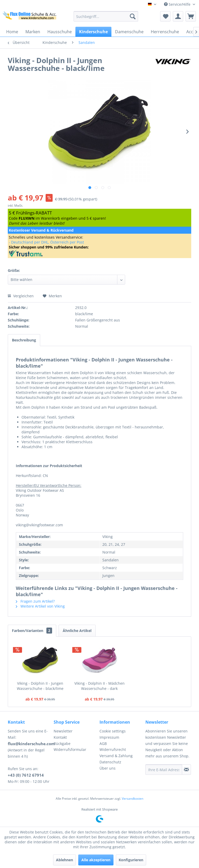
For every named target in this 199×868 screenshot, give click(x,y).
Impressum (109, 737)
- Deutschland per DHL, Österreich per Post (46, 242)
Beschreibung (24, 340)
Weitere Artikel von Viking (40, 606)
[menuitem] (106, 16)
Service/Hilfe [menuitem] (178, 4)
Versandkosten (133, 799)
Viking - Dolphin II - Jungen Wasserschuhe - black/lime (40, 686)
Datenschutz (110, 762)
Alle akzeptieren (96, 860)
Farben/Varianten (32, 631)
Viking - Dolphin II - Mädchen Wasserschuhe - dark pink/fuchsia (99, 686)
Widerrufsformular (70, 749)
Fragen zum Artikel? (35, 601)
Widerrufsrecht (113, 749)
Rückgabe (62, 743)
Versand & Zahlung (116, 756)
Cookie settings (113, 731)
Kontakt (60, 737)
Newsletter (63, 731)
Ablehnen (65, 860)
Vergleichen (21, 296)
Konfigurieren (131, 860)
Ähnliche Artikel (77, 631)
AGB (103, 743)
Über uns (108, 768)
